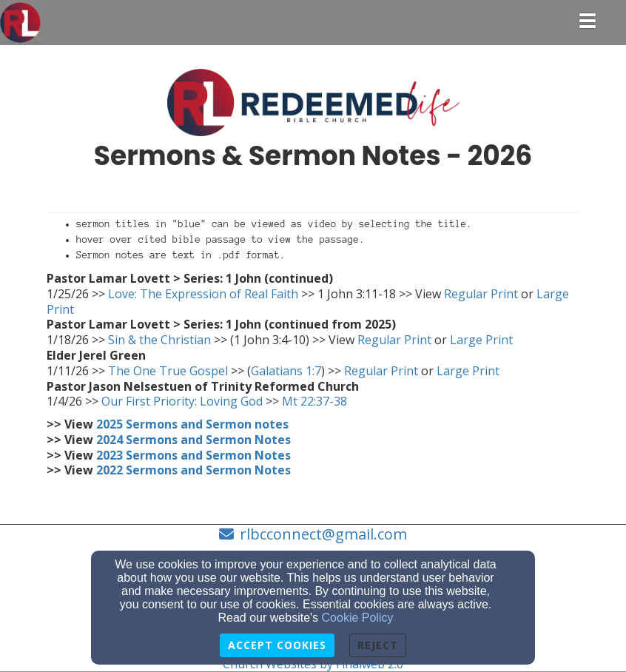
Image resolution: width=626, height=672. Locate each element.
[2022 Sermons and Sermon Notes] (193, 470)
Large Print (480, 340)
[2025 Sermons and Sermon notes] (192, 424)
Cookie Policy (358, 618)
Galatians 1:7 (286, 371)
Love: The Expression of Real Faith (203, 294)
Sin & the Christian (159, 340)
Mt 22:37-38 (314, 401)
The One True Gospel (168, 371)
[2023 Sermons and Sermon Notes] (193, 455)
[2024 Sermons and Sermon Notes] (193, 440)
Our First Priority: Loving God (182, 401)
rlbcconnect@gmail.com (323, 534)
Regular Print (481, 294)
